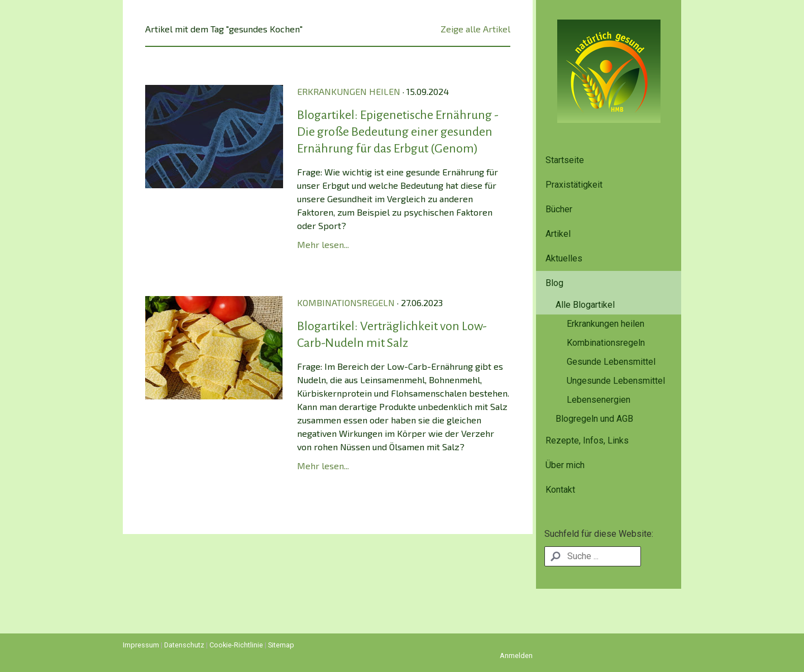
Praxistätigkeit (574, 185)
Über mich (565, 465)
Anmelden (516, 656)
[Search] (593, 556)
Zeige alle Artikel (475, 29)
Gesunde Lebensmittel (611, 362)
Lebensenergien (599, 400)
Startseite (565, 160)
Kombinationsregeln (606, 343)
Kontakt (560, 490)
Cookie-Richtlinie (236, 645)
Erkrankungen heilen (606, 324)
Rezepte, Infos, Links (587, 440)
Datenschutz (184, 645)
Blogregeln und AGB (594, 419)
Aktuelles (564, 258)
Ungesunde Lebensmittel (616, 381)
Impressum (141, 645)
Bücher (559, 209)
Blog (554, 283)
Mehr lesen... (323, 244)
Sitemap (281, 645)
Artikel (558, 234)
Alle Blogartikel (585, 305)
